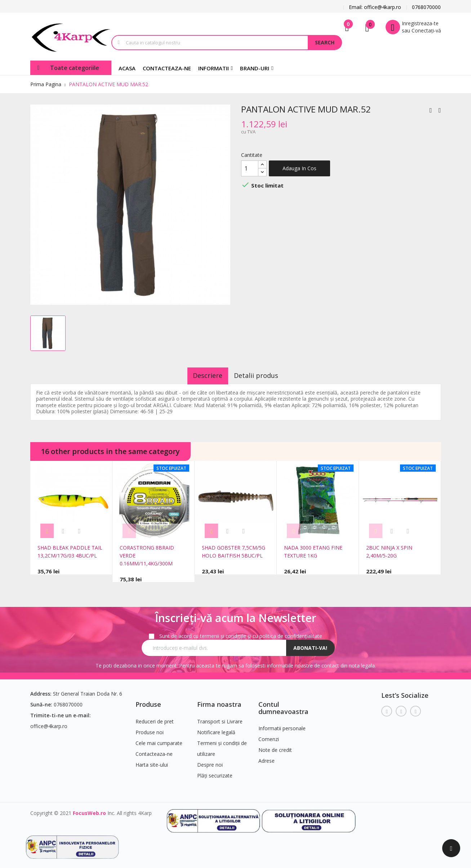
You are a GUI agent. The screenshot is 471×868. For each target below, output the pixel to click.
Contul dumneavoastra (283, 705)
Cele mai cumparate (159, 740)
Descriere (203, 375)
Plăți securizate (215, 772)
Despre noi (210, 761)
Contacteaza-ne (154, 751)
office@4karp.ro (49, 723)
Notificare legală (216, 729)
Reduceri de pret (155, 718)
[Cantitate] (250, 168)
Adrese (266, 758)
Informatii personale (282, 725)
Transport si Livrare (220, 718)
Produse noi (150, 729)
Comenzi (269, 736)
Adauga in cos (299, 168)
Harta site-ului (152, 761)
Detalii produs (261, 375)
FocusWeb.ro (89, 810)
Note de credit (275, 747)
